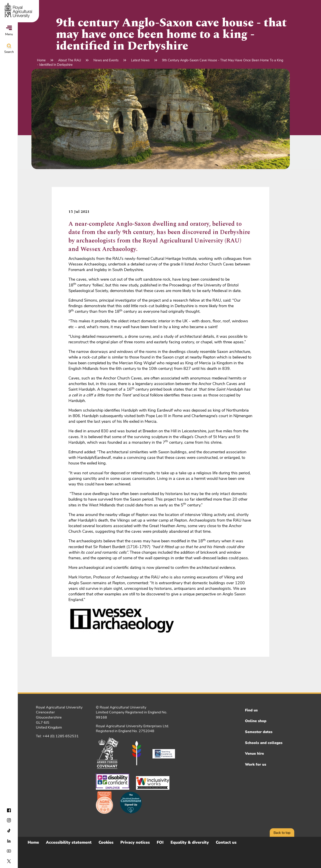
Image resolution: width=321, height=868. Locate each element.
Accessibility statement (69, 842)
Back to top (282, 833)
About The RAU (70, 60)
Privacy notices (135, 842)
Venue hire (254, 754)
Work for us (256, 764)
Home (41, 60)
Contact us (226, 842)
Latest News (140, 60)
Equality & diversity (190, 842)
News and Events (106, 60)
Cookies (106, 842)
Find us (251, 710)
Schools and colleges (264, 743)
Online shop (256, 721)
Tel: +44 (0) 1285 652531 (57, 736)
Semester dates (259, 732)
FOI (160, 842)
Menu (9, 31)
